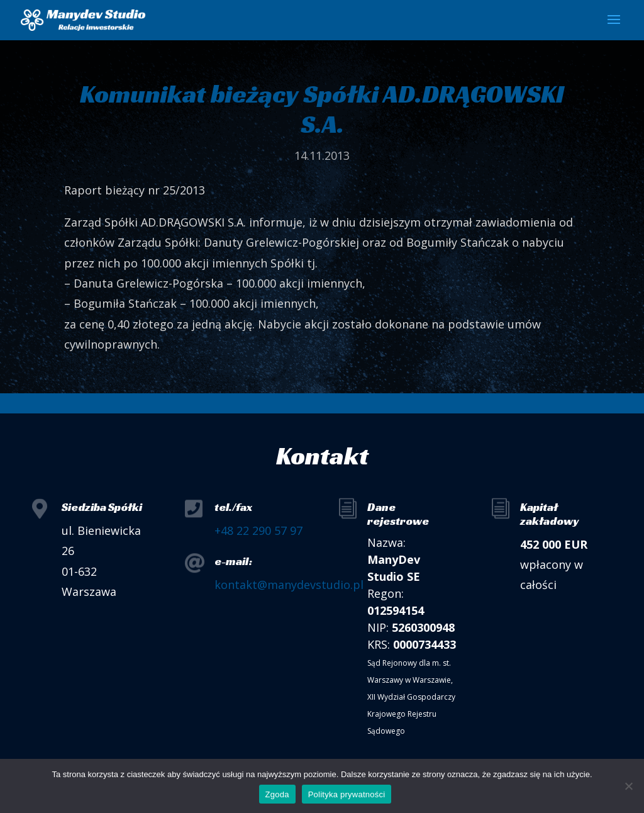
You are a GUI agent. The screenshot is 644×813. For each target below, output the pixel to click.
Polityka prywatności (347, 794)
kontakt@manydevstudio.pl (289, 585)
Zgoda (277, 794)
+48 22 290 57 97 (258, 530)
